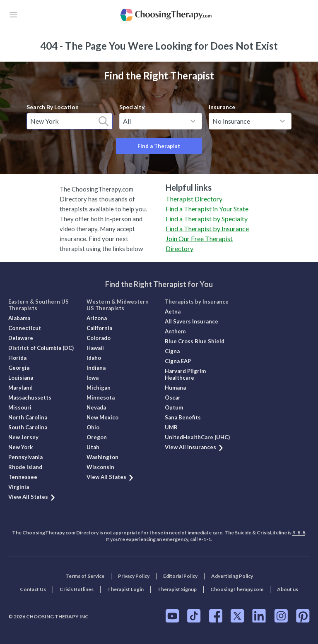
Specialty (132, 107)
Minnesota (101, 397)
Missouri (20, 407)
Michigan (99, 388)
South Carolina (28, 427)
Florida (17, 358)
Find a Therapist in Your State (207, 209)
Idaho (94, 358)
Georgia (19, 368)
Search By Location (53, 107)
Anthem (175, 331)
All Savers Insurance (192, 321)
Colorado (99, 338)
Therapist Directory (194, 199)
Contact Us (33, 589)
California (99, 328)
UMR (171, 427)
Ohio (93, 427)
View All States (32, 497)
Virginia (19, 487)
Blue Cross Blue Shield (195, 341)
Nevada (96, 407)
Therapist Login (125, 589)
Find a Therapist (159, 146)
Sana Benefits (183, 417)
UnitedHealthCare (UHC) (197, 437)
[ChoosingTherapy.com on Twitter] (237, 616)
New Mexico (102, 417)
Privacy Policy (134, 576)
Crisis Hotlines (77, 589)
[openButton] (13, 15)
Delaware (21, 338)
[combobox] (70, 121)
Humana (175, 388)
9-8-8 (299, 533)
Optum (174, 407)
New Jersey (23, 437)
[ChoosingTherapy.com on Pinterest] (303, 616)
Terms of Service (85, 576)
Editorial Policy (180, 576)
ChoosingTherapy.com (237, 589)
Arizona (97, 318)
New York (20, 447)
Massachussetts (30, 397)
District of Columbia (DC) (41, 348)
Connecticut (25, 328)
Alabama (19, 318)
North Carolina (28, 417)
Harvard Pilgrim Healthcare (185, 374)
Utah (93, 447)
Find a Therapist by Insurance (207, 229)
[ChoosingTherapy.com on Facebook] (216, 616)
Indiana (96, 368)
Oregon (97, 437)
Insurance (222, 107)
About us (288, 589)
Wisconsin (100, 467)
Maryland (20, 388)
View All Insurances (194, 447)
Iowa (93, 378)
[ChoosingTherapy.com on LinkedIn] (259, 616)
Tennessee (23, 477)
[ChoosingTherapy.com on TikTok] (194, 616)
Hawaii (95, 348)
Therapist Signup (177, 589)
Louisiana (21, 378)
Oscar (173, 397)
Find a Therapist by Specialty (207, 219)
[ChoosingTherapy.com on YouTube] (172, 616)
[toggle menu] (193, 121)
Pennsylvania (25, 457)
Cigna (172, 351)
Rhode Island (25, 467)
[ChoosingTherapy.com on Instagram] (281, 616)
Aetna (173, 311)
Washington (102, 457)
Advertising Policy (232, 576)
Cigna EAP (178, 361)
